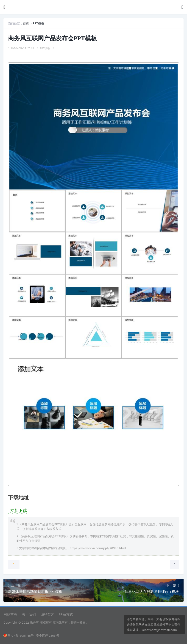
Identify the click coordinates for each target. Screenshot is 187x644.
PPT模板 (38, 23)
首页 (26, 23)
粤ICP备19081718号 (19, 636)
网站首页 (10, 614)
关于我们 (29, 614)
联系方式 (66, 614)
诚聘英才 (47, 614)
